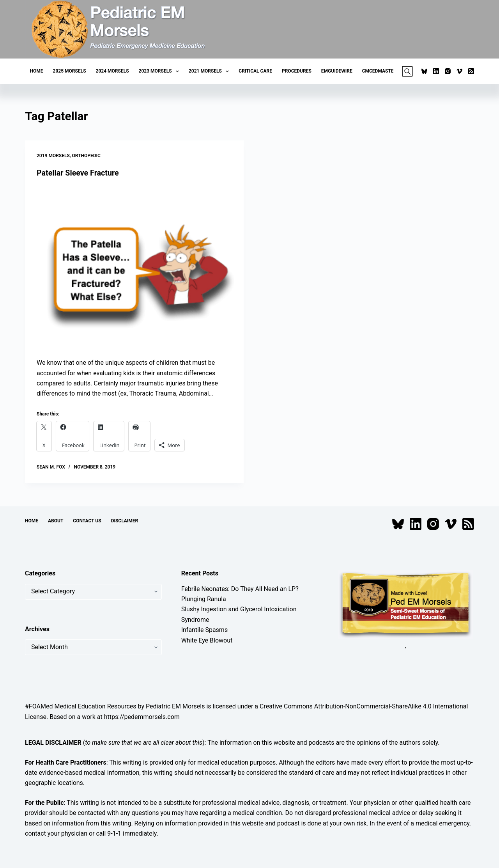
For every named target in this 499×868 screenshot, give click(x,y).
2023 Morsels (160, 71)
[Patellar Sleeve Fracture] (134, 268)
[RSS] (471, 71)
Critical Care (255, 71)
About (56, 520)
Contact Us (87, 520)
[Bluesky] (424, 71)
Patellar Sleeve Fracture (78, 173)
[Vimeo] (459, 71)
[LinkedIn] (436, 71)
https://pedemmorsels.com (142, 716)
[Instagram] (448, 71)
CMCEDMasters (381, 71)
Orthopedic (86, 156)
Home (37, 71)
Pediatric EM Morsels (175, 706)
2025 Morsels (70, 71)
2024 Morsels (112, 71)
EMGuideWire (337, 71)
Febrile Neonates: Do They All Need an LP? (240, 588)
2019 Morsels (53, 156)
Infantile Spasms (205, 630)
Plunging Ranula (204, 599)
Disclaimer (125, 520)
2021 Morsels (210, 71)
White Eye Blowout (207, 640)
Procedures (297, 71)
